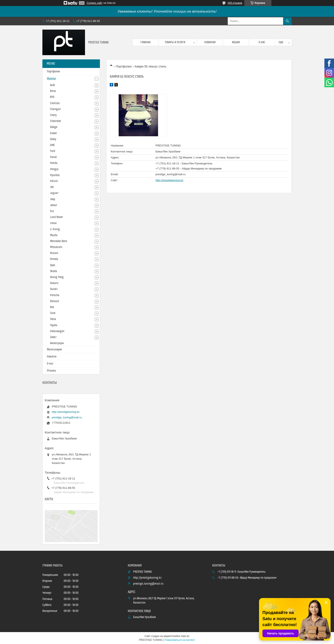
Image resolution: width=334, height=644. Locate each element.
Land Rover (56, 217)
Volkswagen (57, 331)
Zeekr (53, 337)
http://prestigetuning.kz (169, 180)
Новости (52, 357)
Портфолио (124, 66)
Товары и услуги (175, 42)
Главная (145, 42)
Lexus (53, 223)
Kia (52, 211)
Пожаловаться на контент (180, 640)
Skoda (54, 271)
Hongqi (54, 169)
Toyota (54, 325)
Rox (52, 307)
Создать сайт (95, 3)
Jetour (54, 205)
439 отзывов (235, 3)
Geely (53, 139)
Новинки (210, 42)
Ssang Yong (57, 277)
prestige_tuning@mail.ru (171, 174)
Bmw (53, 91)
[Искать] (287, 21)
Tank (53, 313)
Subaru (54, 283)
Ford (53, 151)
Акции (236, 42)
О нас (262, 42)
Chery (53, 115)
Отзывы (51, 371)
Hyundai (55, 175)
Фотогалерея (54, 350)
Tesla (53, 319)
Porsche (55, 295)
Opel (53, 265)
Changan (55, 109)
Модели (51, 79)
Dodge (54, 127)
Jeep (53, 199)
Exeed (53, 133)
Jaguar (54, 193)
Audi (53, 85)
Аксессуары (57, 343)
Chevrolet (55, 121)
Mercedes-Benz (59, 241)
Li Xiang (55, 229)
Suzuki (54, 289)
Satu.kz (185, 636)
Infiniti (54, 181)
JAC (52, 187)
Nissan (54, 253)
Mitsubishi (56, 247)
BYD (52, 97)
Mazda (54, 235)
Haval (53, 157)
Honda (54, 163)
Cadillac (55, 103)
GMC (53, 145)
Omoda (54, 259)
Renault (55, 301)
